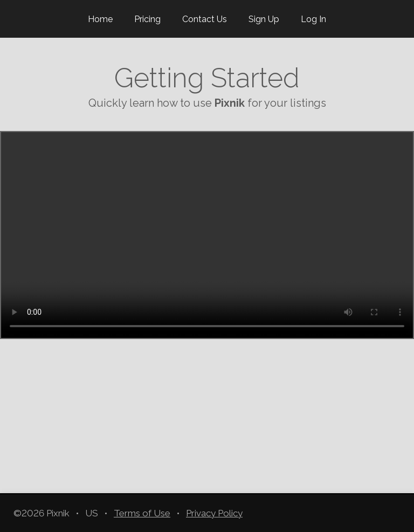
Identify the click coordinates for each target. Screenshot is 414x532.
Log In (313, 19)
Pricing (147, 19)
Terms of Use (142, 513)
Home (100, 19)
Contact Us (205, 19)
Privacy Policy (214, 513)
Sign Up (264, 19)
